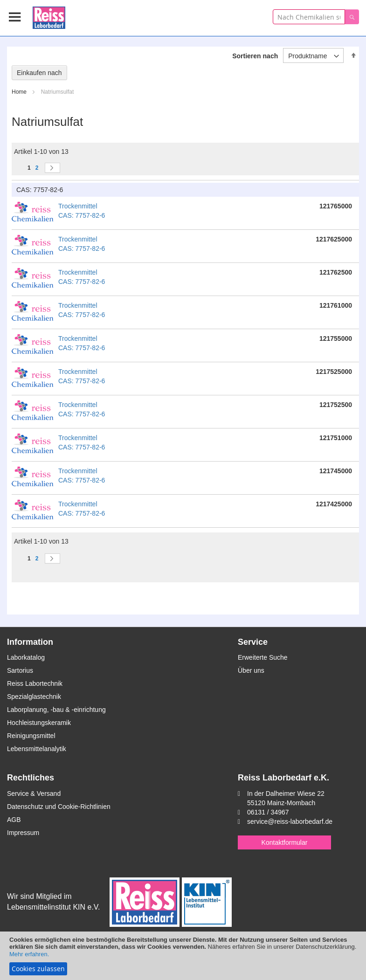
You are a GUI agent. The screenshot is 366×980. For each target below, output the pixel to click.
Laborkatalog (26, 657)
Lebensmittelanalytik (37, 749)
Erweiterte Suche (263, 657)
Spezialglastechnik (34, 697)
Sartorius (20, 670)
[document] (183, 956)
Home (20, 92)
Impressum (23, 833)
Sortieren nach (255, 56)
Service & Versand (34, 794)
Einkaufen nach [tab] (39, 73)
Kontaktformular (285, 842)
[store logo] (49, 16)
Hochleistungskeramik (39, 723)
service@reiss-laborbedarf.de (290, 821)
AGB (14, 820)
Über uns (251, 670)
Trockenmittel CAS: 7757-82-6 (82, 211)
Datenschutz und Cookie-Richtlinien (59, 807)
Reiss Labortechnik (35, 683)
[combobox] (309, 17)
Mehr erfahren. (29, 954)
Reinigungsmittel (31, 736)
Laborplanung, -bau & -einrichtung (56, 710)
